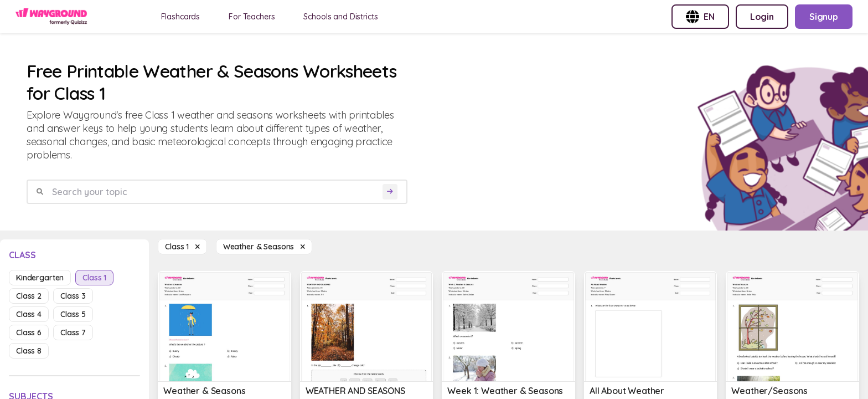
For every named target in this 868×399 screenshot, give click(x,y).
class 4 (29, 314)
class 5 (73, 314)
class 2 (29, 296)
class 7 (73, 332)
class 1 (94, 278)
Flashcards (181, 17)
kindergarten (40, 278)
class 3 (73, 296)
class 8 (29, 351)
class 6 (29, 332)
